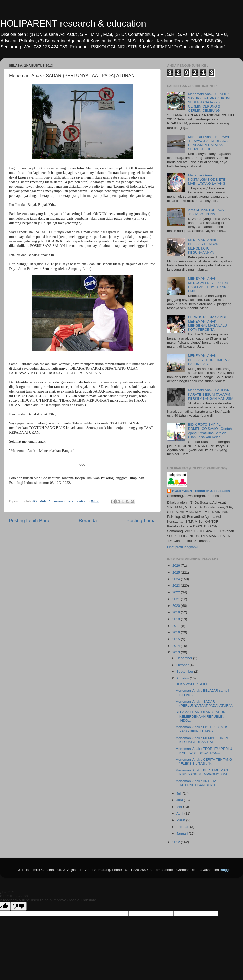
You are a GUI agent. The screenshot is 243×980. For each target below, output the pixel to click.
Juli (179, 794)
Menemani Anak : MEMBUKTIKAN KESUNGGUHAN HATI (202, 740)
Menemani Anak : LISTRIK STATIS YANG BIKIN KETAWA (202, 729)
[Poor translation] (18, 906)
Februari (183, 827)
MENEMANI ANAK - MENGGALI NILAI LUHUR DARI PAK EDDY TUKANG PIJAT (208, 285)
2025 (177, 572)
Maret (181, 820)
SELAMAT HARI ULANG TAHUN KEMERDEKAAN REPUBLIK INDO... (201, 716)
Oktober (183, 665)
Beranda (88, 520)
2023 (177, 586)
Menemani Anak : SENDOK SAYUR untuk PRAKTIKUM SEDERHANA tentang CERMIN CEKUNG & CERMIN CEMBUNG (209, 102)
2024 (177, 579)
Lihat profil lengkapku (183, 547)
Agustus (183, 678)
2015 (177, 639)
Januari (183, 834)
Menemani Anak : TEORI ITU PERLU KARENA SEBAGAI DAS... (204, 751)
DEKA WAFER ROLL (192, 684)
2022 (177, 592)
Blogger (226, 870)
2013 (177, 652)
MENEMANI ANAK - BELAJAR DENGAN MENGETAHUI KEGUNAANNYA (203, 246)
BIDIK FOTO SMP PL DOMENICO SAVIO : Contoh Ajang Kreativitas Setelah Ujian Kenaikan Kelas (210, 431)
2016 (177, 632)
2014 (177, 646)
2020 (177, 606)
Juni (180, 800)
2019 (177, 612)
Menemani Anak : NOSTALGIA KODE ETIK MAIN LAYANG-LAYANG (207, 179)
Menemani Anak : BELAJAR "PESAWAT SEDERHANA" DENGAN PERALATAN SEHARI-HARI (209, 143)
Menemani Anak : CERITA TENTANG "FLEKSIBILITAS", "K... (204, 762)
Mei (180, 807)
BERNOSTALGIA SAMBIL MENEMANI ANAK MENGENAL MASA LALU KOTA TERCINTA (208, 323)
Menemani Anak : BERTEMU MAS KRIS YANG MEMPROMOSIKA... (203, 772)
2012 (177, 842)
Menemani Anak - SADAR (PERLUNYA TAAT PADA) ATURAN (205, 703)
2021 (177, 599)
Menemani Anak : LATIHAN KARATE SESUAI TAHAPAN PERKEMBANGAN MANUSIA (210, 394)
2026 (177, 566)
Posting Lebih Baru (29, 520)
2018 (177, 619)
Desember (185, 658)
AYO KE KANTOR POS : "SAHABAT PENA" (207, 212)
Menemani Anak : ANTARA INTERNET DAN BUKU (196, 783)
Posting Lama (141, 520)
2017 (177, 626)
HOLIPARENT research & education (73, 23)
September (185, 672)
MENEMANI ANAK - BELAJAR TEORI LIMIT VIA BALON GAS (209, 360)
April (180, 814)
